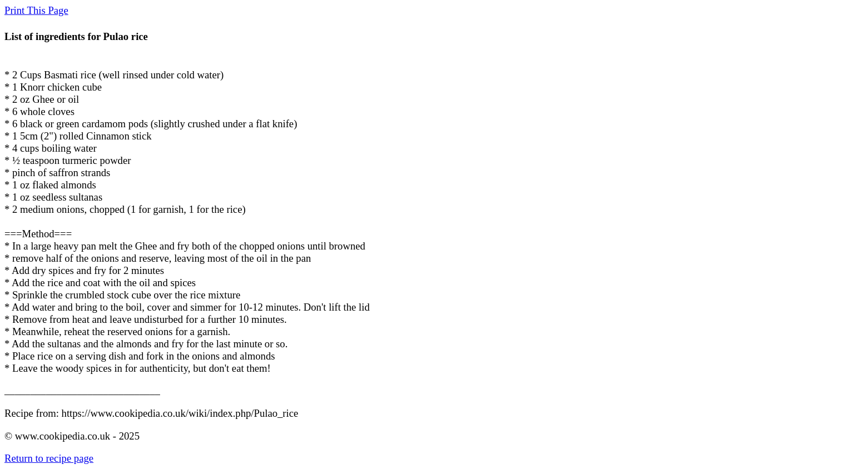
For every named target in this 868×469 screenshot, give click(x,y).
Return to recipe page (49, 458)
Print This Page (36, 10)
